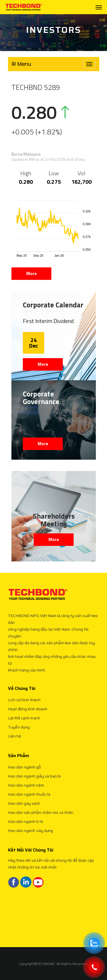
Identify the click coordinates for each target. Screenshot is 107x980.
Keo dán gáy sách (24, 803)
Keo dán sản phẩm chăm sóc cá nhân (41, 812)
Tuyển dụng (19, 727)
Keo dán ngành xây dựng (31, 831)
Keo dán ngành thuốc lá (29, 794)
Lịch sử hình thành (24, 700)
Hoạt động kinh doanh (28, 709)
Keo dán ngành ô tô (26, 821)
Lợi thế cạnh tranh (24, 718)
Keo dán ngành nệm (26, 785)
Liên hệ (15, 736)
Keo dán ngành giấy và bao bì (34, 776)
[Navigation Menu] (99, 7)
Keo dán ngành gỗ (24, 767)
